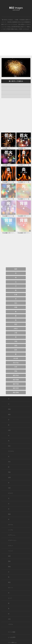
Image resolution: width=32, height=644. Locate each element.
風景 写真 (16, 384)
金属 (9, 477)
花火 (16, 303)
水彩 (9, 488)
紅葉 (16, 295)
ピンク (10, 598)
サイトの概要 (12, 632)
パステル (10, 624)
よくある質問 (12, 637)
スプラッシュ (12, 535)
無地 (9, 567)
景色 (16, 371)
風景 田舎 (16, 375)
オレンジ (10, 588)
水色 (9, 619)
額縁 (9, 514)
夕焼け (16, 329)
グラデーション (12, 540)
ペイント (10, 551)
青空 (16, 324)
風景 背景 (16, 388)
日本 (16, 367)
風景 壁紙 (16, 392)
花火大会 (21, 22)
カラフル (10, 525)
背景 (9, 556)
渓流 (16, 341)
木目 (9, 462)
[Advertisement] (16, 45)
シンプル (10, 530)
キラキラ (10, 493)
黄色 (9, 582)
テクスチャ (11, 451)
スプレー (10, 546)
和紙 (9, 472)
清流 (16, 346)
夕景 (16, 333)
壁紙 (9, 561)
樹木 (16, 350)
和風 (16, 307)
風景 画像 (16, 380)
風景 (16, 269)
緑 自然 (16, 358)
